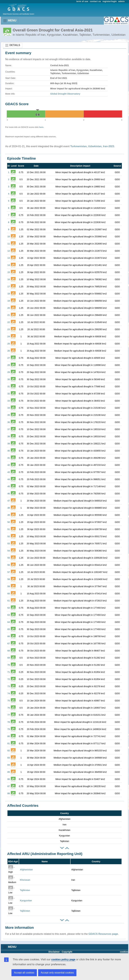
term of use (82, 1)
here (41, 127)
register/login (110, 1)
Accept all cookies (24, 973)
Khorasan (25, 880)
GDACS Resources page (103, 934)
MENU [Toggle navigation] (10, 21)
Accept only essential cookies (57, 973)
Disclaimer (54, 952)
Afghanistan (26, 870)
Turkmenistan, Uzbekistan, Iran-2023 (92, 146)
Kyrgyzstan (26, 901)
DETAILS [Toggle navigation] (13, 45)
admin (122, 1)
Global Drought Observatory (65, 94)
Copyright (67, 952)
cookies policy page (63, 959)
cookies (124, 952)
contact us (95, 1)
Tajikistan (25, 890)
